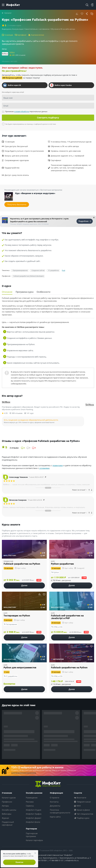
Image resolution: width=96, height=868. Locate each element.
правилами (58, 465)
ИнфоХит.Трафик (34, 814)
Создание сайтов (38, 270)
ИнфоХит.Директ (34, 818)
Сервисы (30, 806)
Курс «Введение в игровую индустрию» (35, 193)
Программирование (20, 270)
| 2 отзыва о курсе (15, 25)
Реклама (30, 802)
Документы (55, 806)
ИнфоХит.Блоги (33, 822)
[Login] (92, 5)
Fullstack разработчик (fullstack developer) (29, 276)
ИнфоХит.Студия (33, 810)
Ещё (63, 270)
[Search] (87, 5)
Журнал (5, 818)
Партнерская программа (32, 835)
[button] (77, 14)
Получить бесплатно (17, 204)
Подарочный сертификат (8, 824)
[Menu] (3, 5)
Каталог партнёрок (34, 840)
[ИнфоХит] (13, 5)
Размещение (32, 798)
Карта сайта (55, 817)
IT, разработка (54, 270)
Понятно (19, 862)
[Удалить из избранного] (82, 14)
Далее (24, 585)
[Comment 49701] (45, 477)
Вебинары (7, 814)
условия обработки (22, 111)
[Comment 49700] (44, 500)
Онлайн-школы (9, 810)
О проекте (54, 798)
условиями (44, 468)
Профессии (7, 802)
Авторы (5, 806)
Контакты (54, 802)
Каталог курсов (9, 798)
